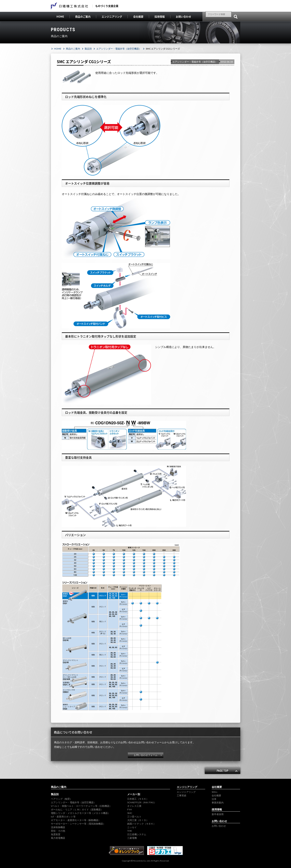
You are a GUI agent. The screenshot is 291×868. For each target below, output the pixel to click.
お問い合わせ (183, 16)
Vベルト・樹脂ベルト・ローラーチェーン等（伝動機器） (81, 806)
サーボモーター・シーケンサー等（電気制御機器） (78, 824)
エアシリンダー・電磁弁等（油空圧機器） (119, 49)
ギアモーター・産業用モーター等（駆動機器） (76, 820)
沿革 (214, 799)
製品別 (88, 49)
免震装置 (56, 834)
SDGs (215, 792)
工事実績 (182, 795)
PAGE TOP (222, 771)
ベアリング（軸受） (62, 799)
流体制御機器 (58, 827)
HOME (60, 16)
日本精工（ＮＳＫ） (138, 799)
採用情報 (160, 16)
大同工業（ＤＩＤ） (138, 820)
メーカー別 (134, 794)
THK (130, 831)
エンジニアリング (112, 16)
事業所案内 (218, 803)
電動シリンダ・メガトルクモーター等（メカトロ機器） (80, 813)
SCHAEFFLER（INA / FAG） (142, 802)
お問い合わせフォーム (146, 755)
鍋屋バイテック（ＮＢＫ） (141, 824)
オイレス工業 (134, 806)
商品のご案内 (83, 16)
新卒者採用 (218, 814)
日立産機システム (137, 834)
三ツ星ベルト (134, 817)
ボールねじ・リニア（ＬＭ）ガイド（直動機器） (77, 809)
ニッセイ (132, 827)
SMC (130, 813)
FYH (130, 809)
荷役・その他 (58, 831)
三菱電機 (132, 838)
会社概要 (138, 16)
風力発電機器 (58, 838)
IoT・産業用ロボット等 (63, 817)
